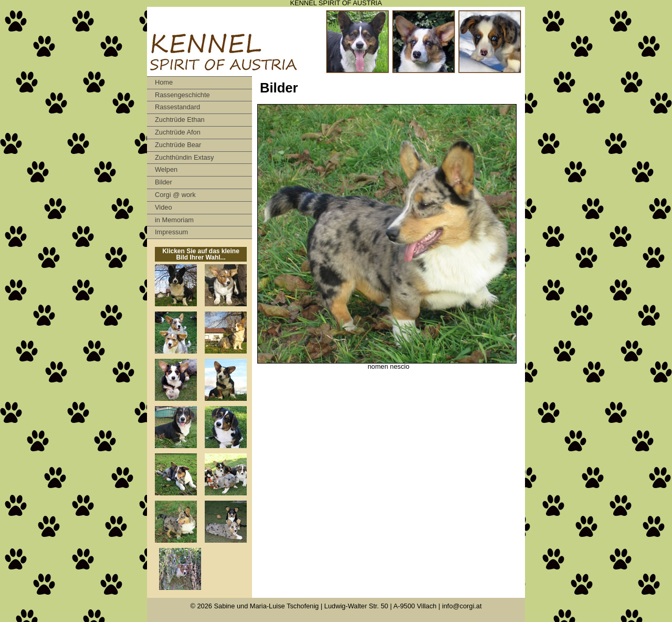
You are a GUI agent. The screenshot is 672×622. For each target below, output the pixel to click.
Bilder (164, 182)
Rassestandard (177, 107)
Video (164, 207)
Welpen (166, 169)
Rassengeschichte (182, 95)
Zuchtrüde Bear (178, 145)
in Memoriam (174, 220)
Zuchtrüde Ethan (180, 120)
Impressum (171, 232)
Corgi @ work (175, 195)
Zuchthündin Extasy (184, 157)
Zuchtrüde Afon (178, 132)
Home (164, 82)
